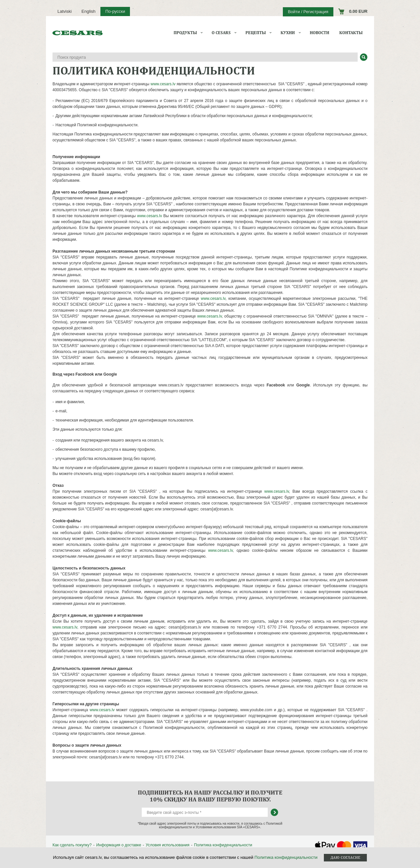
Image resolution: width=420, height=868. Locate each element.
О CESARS (221, 33)
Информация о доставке (119, 845)
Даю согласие (345, 858)
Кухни (288, 33)
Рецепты (256, 33)
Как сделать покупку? (72, 845)
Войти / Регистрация (308, 12)
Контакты (351, 33)
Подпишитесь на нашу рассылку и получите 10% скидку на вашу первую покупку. (210, 796)
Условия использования (168, 845)
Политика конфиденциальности (223, 845)
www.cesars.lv (163, 84)
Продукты (185, 33)
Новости (320, 33)
